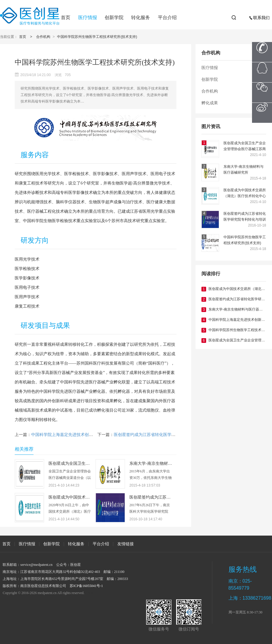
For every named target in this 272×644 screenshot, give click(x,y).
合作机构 (43, 37)
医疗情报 (88, 17)
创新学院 (114, 17)
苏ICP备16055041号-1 (86, 586)
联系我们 (259, 18)
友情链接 (126, 544)
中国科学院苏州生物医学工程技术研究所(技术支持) (97, 37)
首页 (66, 17)
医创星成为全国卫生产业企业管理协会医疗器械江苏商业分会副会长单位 (245, 146)
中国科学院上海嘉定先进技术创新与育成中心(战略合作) (82, 435)
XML (92, 593)
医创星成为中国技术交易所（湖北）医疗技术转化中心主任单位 (245, 193)
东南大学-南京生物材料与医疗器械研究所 (243, 170)
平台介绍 (167, 17)
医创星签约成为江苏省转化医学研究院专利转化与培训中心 (245, 217)
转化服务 (141, 17)
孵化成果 (210, 103)
